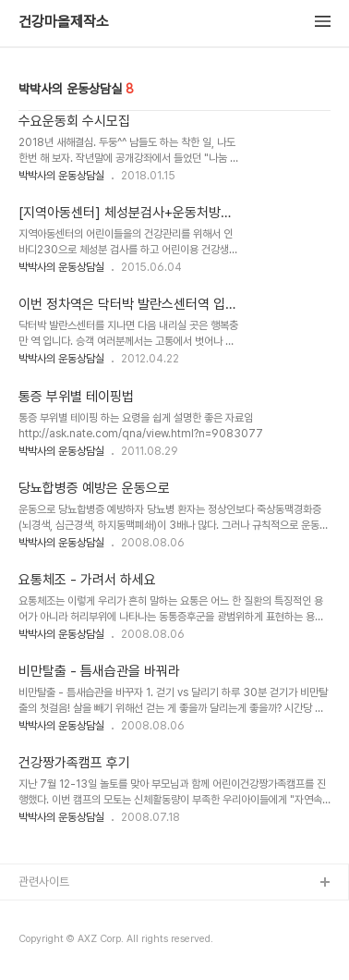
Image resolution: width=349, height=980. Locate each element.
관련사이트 (44, 882)
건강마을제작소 (64, 22)
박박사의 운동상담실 (61, 176)
